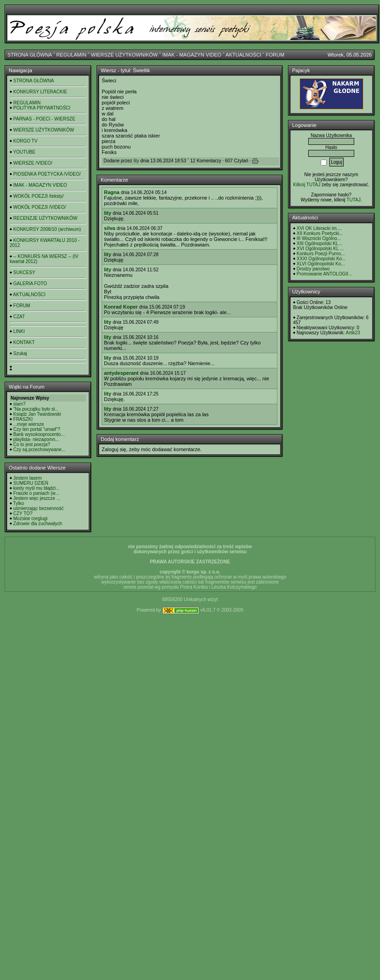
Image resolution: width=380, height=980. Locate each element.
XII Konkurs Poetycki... (320, 233)
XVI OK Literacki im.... (319, 228)
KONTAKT (24, 342)
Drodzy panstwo (313, 269)
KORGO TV (26, 141)
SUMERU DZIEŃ (31, 483)
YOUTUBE (24, 152)
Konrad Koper (121, 307)
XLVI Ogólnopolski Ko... (321, 264)
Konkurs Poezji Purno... (321, 254)
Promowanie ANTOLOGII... (324, 274)
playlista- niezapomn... (36, 439)
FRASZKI (23, 419)
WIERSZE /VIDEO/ (33, 163)
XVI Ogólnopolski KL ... (320, 249)
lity (136, 161)
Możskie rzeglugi (30, 519)
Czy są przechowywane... (39, 450)
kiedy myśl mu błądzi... (37, 488)
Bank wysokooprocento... (39, 434)
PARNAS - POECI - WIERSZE (44, 119)
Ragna (112, 192)
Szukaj (20, 353)
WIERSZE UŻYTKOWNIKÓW (124, 55)
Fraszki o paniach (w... (36, 493)
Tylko (19, 503)
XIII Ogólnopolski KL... (320, 244)
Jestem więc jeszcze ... (37, 498)
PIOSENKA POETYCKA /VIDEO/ (47, 174)
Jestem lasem (28, 478)
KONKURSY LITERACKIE (40, 92)
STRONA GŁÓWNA (30, 55)
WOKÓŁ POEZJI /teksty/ (38, 196)
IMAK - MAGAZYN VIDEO (192, 55)
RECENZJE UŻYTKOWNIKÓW (45, 218)
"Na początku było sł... (36, 409)
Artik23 (353, 333)
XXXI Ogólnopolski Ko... (321, 259)
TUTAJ (353, 200)
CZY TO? (23, 513)
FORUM (275, 55)
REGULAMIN (71, 55)
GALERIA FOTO (30, 284)
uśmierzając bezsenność (39, 508)
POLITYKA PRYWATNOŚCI (42, 108)
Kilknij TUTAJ (307, 185)
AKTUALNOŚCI (243, 55)
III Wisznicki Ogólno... (319, 238)
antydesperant (121, 373)
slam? (20, 404)
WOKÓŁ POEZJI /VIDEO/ (40, 207)
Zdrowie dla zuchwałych (38, 524)
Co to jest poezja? (32, 444)
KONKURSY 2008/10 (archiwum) (47, 229)
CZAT (19, 317)
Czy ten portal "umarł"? (37, 429)
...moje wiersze (29, 424)
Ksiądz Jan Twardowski (37, 414)
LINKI (19, 331)
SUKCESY (24, 272)
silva (109, 228)
